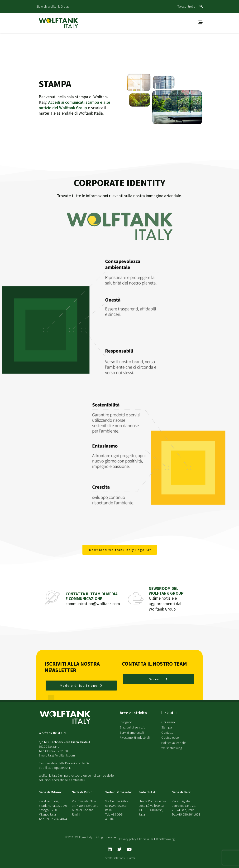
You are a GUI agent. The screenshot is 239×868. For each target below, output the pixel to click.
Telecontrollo (186, 6)
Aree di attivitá (133, 713)
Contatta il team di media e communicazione (92, 596)
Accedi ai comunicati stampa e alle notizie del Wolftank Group (74, 105)
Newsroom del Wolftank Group (166, 591)
